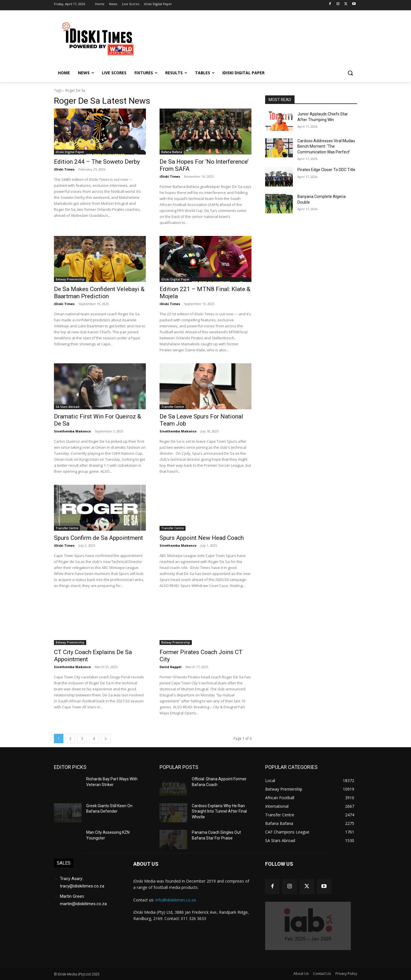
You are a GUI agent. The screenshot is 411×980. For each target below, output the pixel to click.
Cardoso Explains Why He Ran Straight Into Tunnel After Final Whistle (219, 811)
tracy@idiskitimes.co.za (82, 886)
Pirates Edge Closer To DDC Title (326, 170)
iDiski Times (64, 169)
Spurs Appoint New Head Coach (202, 538)
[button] (350, 73)
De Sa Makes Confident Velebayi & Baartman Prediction (99, 293)
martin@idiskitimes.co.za (83, 904)
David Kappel (171, 667)
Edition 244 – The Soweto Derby (97, 162)
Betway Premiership (70, 279)
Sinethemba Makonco (72, 431)
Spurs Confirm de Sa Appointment (98, 538)
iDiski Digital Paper (70, 152)
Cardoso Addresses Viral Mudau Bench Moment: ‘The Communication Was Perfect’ (326, 146)
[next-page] (106, 738)
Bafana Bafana (172, 152)
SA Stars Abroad (68, 407)
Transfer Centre (173, 407)
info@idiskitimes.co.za (176, 900)
